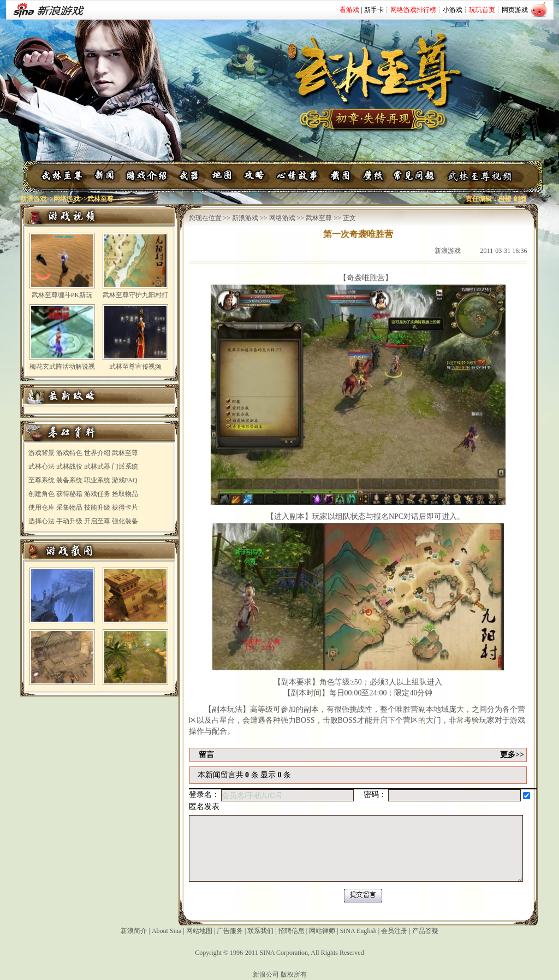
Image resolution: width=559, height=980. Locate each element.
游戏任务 (97, 494)
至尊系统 (41, 480)
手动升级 (69, 521)
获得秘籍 (69, 494)
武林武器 (97, 467)
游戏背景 (41, 453)
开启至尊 (97, 521)
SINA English (358, 931)
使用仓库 (41, 507)
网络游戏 (67, 199)
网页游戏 (515, 10)
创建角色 (41, 494)
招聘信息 (292, 931)
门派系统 (125, 467)
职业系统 (97, 480)
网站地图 (199, 931)
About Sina (166, 931)
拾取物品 (125, 494)
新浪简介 (134, 931)
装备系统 (69, 480)
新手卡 (374, 10)
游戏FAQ (125, 480)
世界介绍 (97, 453)
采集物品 (69, 507)
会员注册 (394, 931)
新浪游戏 (33, 199)
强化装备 (125, 521)
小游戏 (453, 10)
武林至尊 (125, 453)
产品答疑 (425, 931)
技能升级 (97, 507)
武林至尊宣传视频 (135, 367)
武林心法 (41, 467)
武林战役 (69, 467)
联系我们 (260, 931)
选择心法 (41, 521)
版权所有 (294, 975)
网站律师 (322, 931)
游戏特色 (69, 453)
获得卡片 (125, 507)
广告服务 (230, 931)
